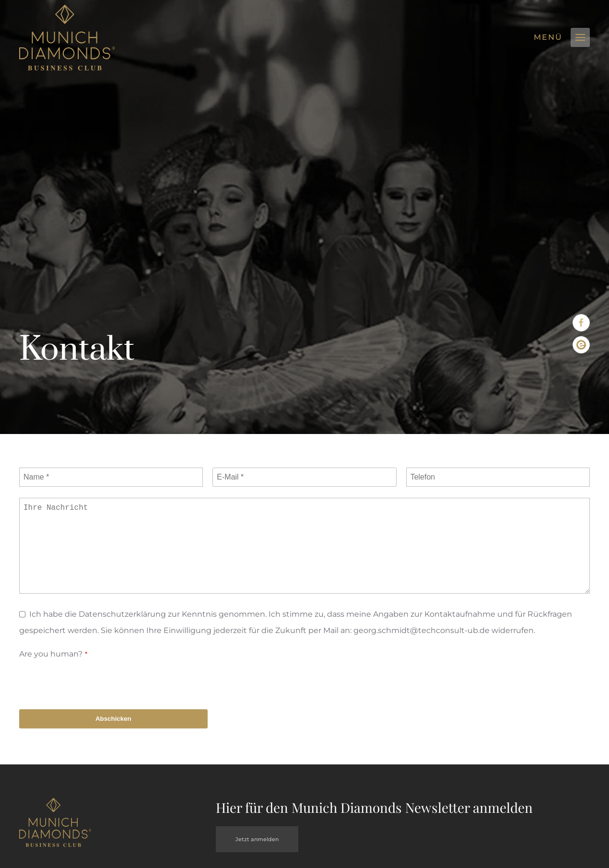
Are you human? (53, 654)
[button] (580, 37)
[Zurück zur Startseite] (67, 38)
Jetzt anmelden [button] (257, 839)
